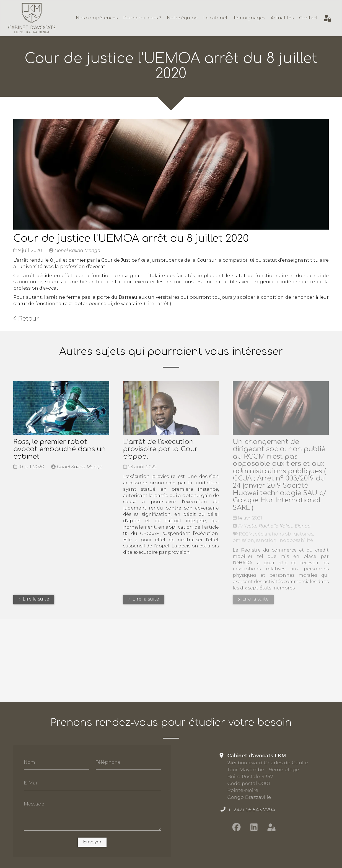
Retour (26, 318)
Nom (29, 762)
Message (34, 804)
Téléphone (108, 762)
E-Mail (31, 783)
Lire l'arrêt (157, 304)
